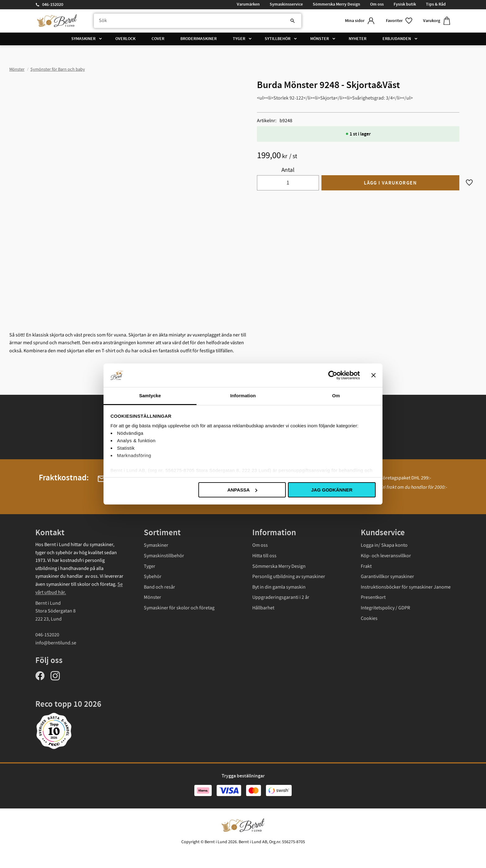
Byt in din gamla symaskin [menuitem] (279, 587)
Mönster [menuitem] (320, 39)
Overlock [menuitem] (125, 39)
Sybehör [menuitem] (153, 576)
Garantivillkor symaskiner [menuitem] (387, 576)
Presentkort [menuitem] (373, 597)
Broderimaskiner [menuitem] (199, 39)
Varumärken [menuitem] (248, 4)
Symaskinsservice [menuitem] (286, 4)
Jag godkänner (332, 490)
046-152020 (53, 5)
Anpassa (242, 490)
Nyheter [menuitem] (358, 39)
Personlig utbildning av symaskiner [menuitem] (289, 576)
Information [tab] (243, 396)
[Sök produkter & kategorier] (198, 21)
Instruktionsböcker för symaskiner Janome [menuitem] (406, 587)
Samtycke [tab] (150, 396)
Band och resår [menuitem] (159, 587)
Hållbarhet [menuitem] (263, 608)
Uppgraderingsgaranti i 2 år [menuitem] (281, 597)
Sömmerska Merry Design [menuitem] (336, 4)
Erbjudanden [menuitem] (397, 39)
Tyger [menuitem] (239, 39)
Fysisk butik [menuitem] (405, 4)
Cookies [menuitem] (369, 618)
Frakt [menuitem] (366, 566)
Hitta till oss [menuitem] (264, 556)
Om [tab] (336, 396)
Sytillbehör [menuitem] (278, 39)
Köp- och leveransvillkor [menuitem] (386, 556)
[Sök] (293, 21)
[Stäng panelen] (373, 375)
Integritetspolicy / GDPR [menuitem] (385, 608)
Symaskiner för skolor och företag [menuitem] (179, 608)
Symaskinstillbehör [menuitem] (164, 556)
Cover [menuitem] (158, 39)
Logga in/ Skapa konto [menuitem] (384, 545)
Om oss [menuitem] (377, 4)
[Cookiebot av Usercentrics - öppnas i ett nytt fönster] (333, 375)
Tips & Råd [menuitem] (436, 4)
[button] (400, 21)
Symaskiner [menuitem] (83, 39)
